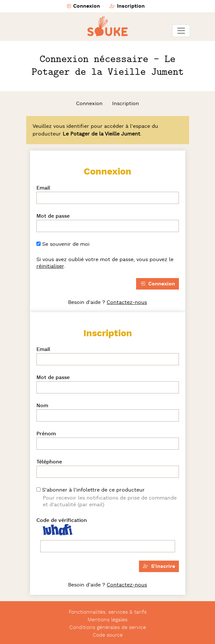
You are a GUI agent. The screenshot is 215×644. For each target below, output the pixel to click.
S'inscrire (159, 566)
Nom (42, 406)
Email (43, 188)
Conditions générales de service (108, 627)
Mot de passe (53, 216)
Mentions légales (107, 620)
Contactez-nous (127, 302)
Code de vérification (62, 520)
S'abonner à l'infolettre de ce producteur (91, 490)
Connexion (83, 6)
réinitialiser (50, 266)
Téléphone (49, 462)
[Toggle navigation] (181, 31)
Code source (108, 635)
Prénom (46, 434)
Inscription (127, 6)
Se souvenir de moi (63, 244)
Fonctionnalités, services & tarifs (108, 612)
